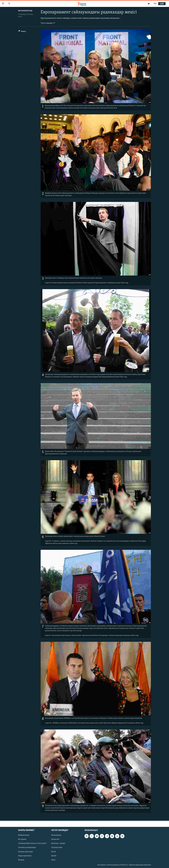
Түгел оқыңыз (48, 23)
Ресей (54, 852)
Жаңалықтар (56, 835)
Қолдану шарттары (25, 852)
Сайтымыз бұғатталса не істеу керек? (32, 843)
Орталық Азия (57, 847)
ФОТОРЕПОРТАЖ (25, 11)
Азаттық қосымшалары (27, 847)
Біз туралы (22, 839)
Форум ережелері (25, 856)
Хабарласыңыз (24, 835)
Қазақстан (55, 839)
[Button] (22, 32)
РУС (155, 4)
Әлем (53, 860)
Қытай (54, 856)
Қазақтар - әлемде (58, 843)
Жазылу (21, 860)
